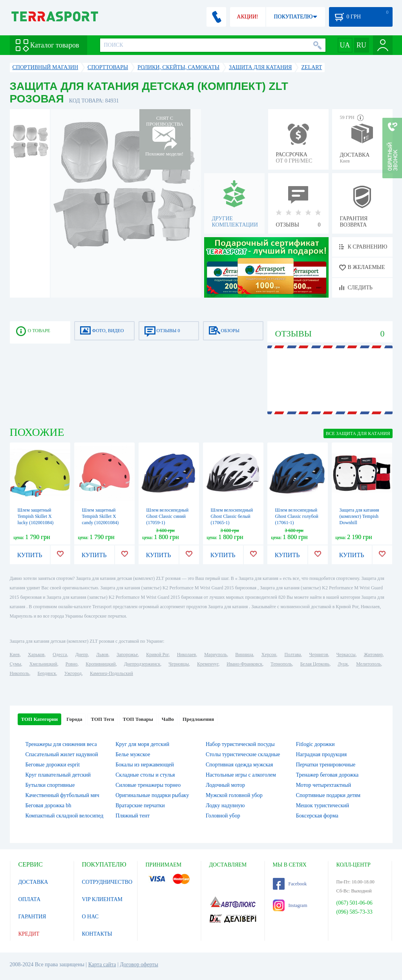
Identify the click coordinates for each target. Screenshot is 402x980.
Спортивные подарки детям (328, 795)
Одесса (60, 655)
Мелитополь (368, 664)
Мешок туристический (323, 805)
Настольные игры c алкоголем (241, 775)
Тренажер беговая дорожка (327, 775)
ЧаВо (168, 719)
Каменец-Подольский (111, 673)
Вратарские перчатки (140, 805)
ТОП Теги (102, 719)
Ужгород (73, 673)
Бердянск (47, 673)
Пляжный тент (132, 816)
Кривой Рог (157, 655)
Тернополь (281, 664)
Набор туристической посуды (240, 744)
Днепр (82, 655)
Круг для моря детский (142, 744)
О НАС (90, 917)
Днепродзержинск (142, 664)
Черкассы (346, 655)
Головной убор (223, 816)
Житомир (373, 655)
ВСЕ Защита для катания (358, 433)
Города (74, 719)
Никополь (20, 673)
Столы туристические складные (243, 754)
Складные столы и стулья (145, 775)
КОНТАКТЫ (97, 934)
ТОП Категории (40, 719)
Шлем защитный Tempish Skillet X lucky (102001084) (36, 516)
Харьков (36, 655)
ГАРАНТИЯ (32, 917)
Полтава (293, 655)
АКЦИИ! (247, 17)
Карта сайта (102, 964)
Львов (102, 655)
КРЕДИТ (29, 934)
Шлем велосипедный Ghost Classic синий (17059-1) (168, 516)
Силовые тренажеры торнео (148, 785)
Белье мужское (133, 754)
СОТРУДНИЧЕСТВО (107, 882)
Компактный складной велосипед (65, 816)
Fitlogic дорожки (315, 744)
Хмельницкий (43, 664)
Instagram (290, 905)
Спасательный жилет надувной (62, 754)
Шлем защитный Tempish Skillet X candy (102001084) (100, 516)
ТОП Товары (138, 719)
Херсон (269, 655)
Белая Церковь (315, 664)
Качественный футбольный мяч (62, 795)
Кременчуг (208, 664)
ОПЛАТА (30, 899)
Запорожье (127, 655)
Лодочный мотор (225, 785)
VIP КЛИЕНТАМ (102, 899)
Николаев (186, 655)
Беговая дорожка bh (48, 805)
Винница (244, 655)
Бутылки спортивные (50, 785)
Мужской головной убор (234, 795)
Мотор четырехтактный (323, 785)
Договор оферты (139, 964)
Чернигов (319, 655)
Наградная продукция (322, 754)
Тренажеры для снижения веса (61, 744)
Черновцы (179, 664)
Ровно (71, 664)
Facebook (290, 884)
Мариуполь (216, 655)
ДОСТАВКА (33, 882)
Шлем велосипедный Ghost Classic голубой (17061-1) (297, 516)
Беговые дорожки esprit (53, 765)
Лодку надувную (225, 805)
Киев (15, 655)
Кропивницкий (100, 664)
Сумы (16, 664)
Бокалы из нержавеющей (145, 765)
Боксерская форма (317, 816)
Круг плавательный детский (58, 775)
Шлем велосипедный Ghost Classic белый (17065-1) (232, 516)
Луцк (343, 664)
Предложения (198, 719)
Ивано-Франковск (244, 664)
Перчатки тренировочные (326, 765)
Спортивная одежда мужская (239, 765)
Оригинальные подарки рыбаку (152, 795)
